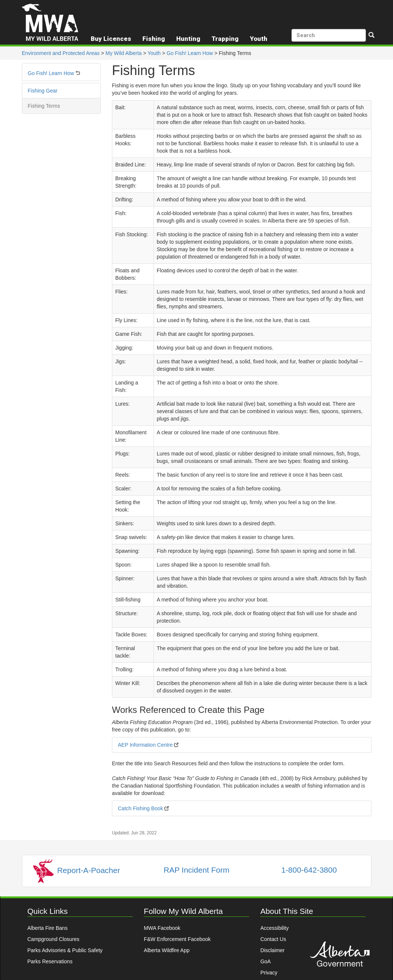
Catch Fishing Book (143, 808)
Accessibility (274, 928)
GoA (265, 961)
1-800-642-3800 (309, 870)
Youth (154, 53)
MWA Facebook (162, 928)
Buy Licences (111, 39)
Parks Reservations (50, 961)
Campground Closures (54, 939)
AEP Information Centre (148, 745)
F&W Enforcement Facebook (177, 939)
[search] (329, 35)
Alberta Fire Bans (48, 928)
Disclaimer (272, 950)
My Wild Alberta (124, 53)
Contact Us (273, 939)
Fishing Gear (43, 91)
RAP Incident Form (196, 870)
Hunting (188, 39)
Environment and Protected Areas (61, 53)
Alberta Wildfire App (167, 950)
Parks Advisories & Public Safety (65, 950)
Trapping (225, 39)
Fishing (154, 39)
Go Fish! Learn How (190, 53)
